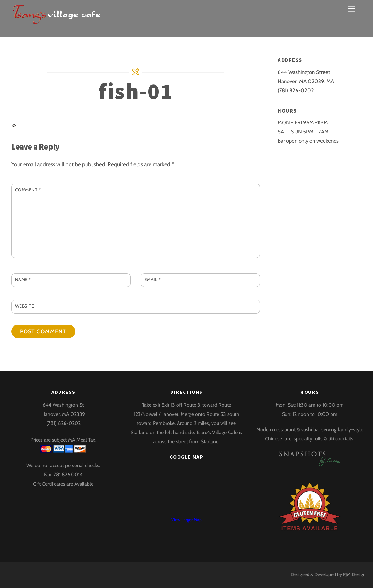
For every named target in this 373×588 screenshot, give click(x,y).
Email (153, 280)
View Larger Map (186, 520)
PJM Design (354, 574)
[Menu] (352, 9)
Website (25, 306)
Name (23, 280)
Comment (28, 190)
